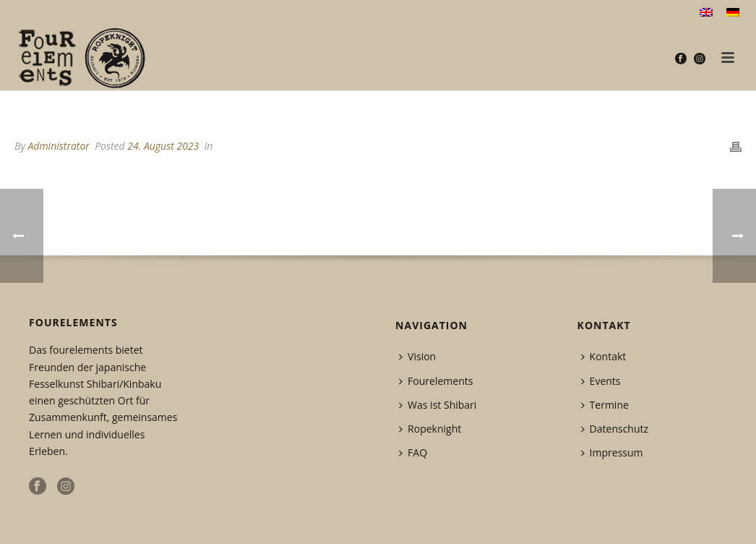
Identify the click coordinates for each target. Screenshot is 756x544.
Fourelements (436, 381)
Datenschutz (615, 429)
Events (601, 381)
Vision (417, 356)
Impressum (612, 452)
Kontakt (604, 356)
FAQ (413, 452)
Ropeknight (430, 429)
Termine (605, 405)
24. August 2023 (163, 146)
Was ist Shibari (438, 405)
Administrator (58, 146)
